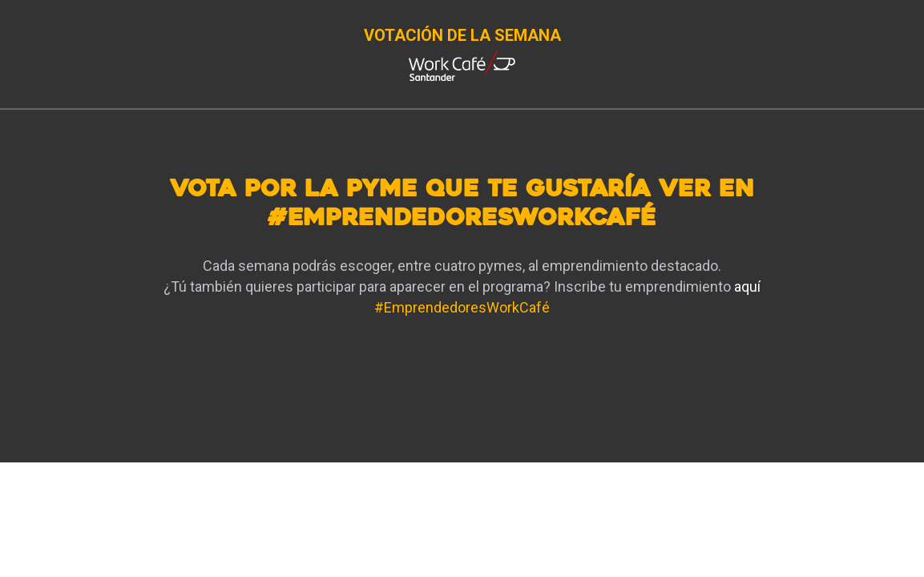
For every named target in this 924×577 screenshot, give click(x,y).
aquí (747, 286)
